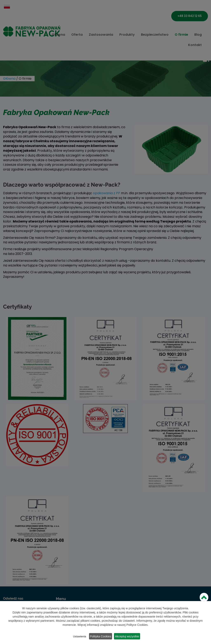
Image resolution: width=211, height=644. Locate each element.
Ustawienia (78, 637)
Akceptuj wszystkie (130, 637)
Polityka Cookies (101, 637)
